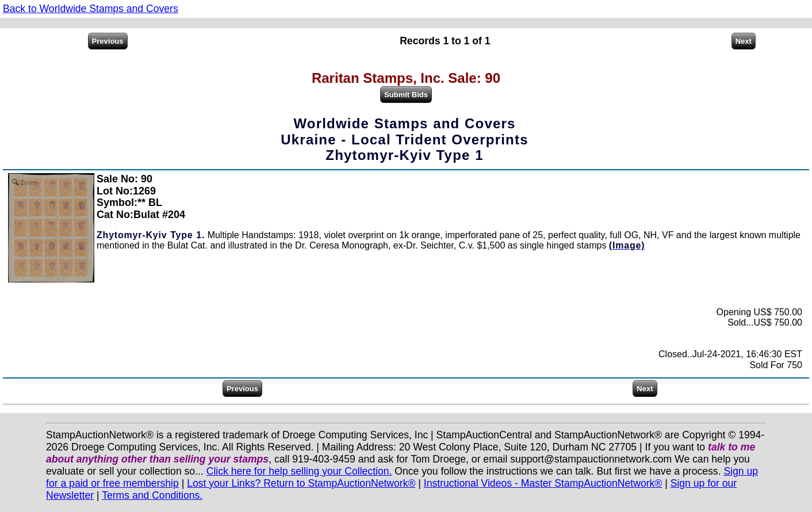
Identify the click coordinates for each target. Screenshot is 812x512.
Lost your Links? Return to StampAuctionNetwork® (301, 483)
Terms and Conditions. (152, 495)
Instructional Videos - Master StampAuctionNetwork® (543, 483)
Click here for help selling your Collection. (299, 471)
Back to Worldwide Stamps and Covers (91, 9)
